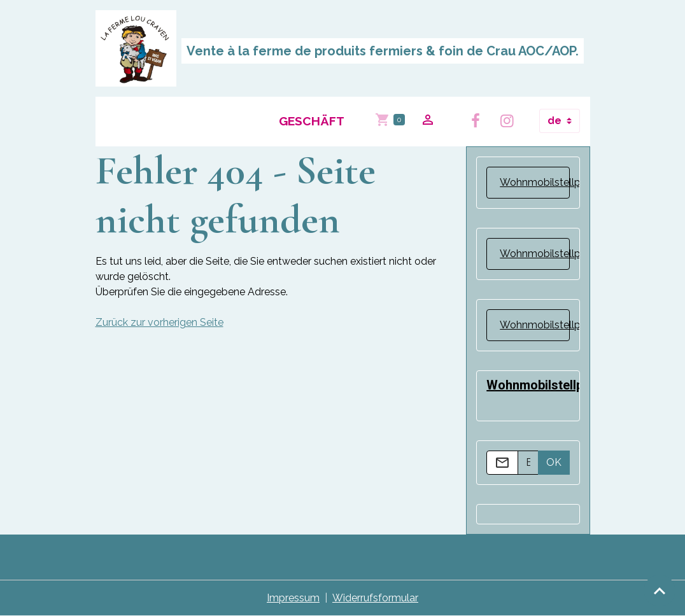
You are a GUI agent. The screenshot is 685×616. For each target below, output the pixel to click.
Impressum (293, 598)
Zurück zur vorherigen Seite (159, 322)
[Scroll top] (660, 591)
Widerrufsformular (375, 598)
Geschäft (312, 121)
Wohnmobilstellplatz (549, 182)
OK (554, 462)
